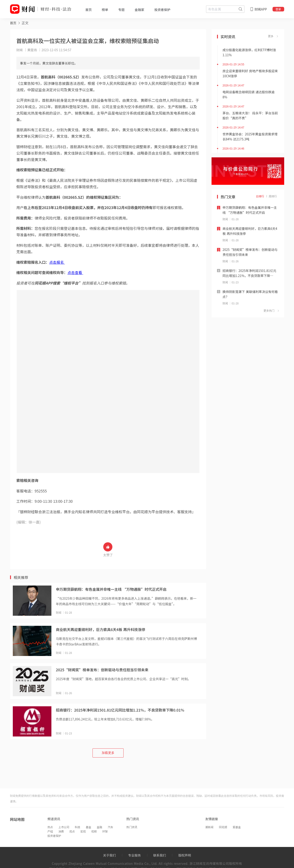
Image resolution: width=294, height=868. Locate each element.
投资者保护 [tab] (162, 10)
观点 (72, 831)
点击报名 (57, 262)
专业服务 (135, 855)
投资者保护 (54, 836)
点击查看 (75, 272)
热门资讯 (132, 827)
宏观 (83, 831)
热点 (50, 827)
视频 (94, 831)
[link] (13, 23)
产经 (50, 831)
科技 (78, 827)
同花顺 (223, 827)
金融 (100, 827)
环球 (105, 831)
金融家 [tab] (140, 10)
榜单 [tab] (105, 10)
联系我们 (159, 855)
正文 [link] (25, 23)
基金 (89, 827)
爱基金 (237, 827)
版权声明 (185, 855)
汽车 (111, 827)
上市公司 (64, 827)
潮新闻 (209, 827)
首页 (13, 23)
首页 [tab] (89, 10)
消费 (61, 831)
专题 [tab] (122, 10)
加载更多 (108, 753)
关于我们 (109, 855)
